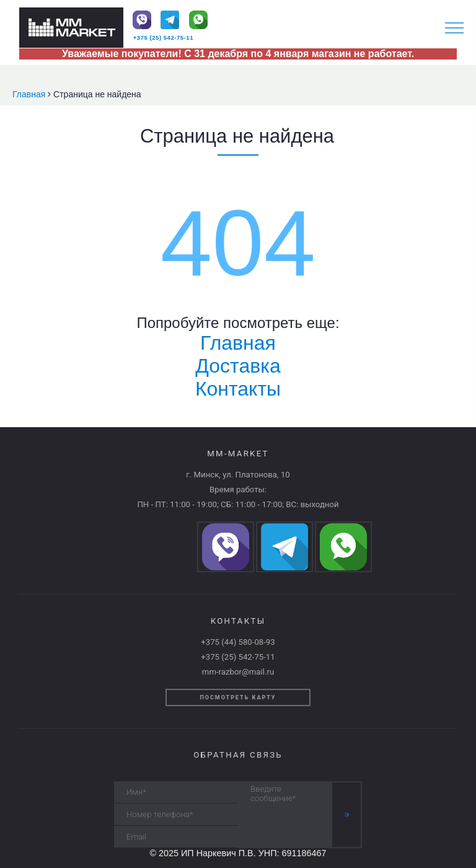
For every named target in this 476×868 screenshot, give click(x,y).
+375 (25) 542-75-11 (163, 38)
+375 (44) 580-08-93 (238, 642)
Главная (30, 94)
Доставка (238, 366)
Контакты (238, 389)
